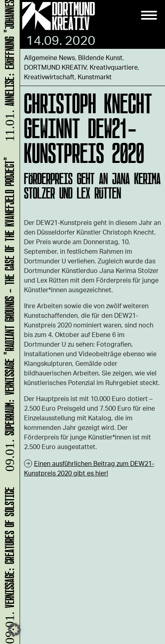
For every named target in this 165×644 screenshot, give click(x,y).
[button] (14, 630)
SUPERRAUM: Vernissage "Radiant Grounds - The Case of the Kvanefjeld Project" (8, 315)
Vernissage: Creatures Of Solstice (8, 565)
